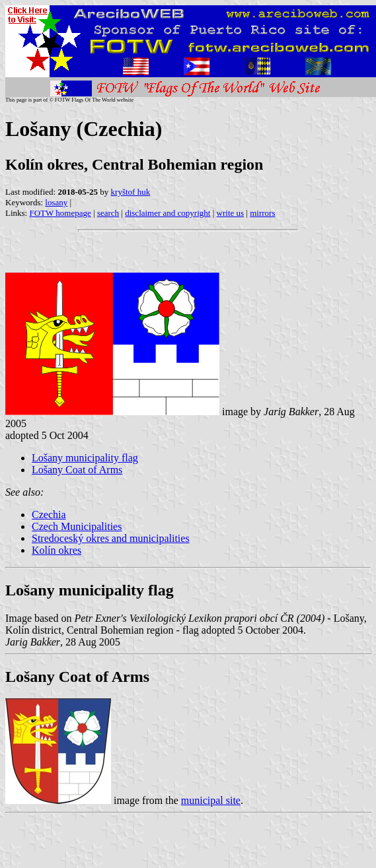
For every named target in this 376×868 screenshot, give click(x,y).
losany (56, 202)
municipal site (211, 800)
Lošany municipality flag (85, 458)
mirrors (262, 213)
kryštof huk (131, 192)
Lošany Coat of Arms (77, 470)
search (108, 213)
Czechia (49, 515)
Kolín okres (56, 550)
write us (231, 213)
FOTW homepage (60, 213)
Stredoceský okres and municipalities (111, 538)
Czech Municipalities (77, 526)
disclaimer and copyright (168, 213)
